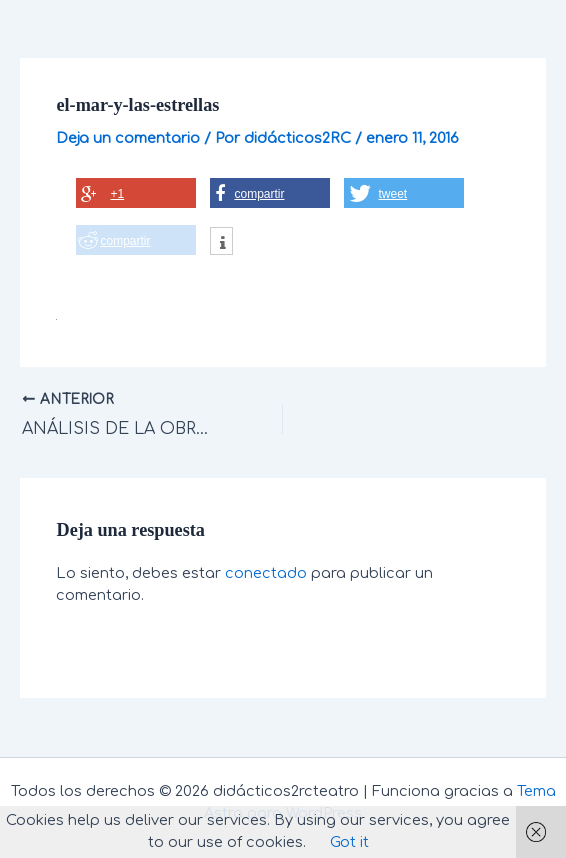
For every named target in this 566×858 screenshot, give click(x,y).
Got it (349, 842)
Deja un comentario (128, 138)
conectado (266, 573)
